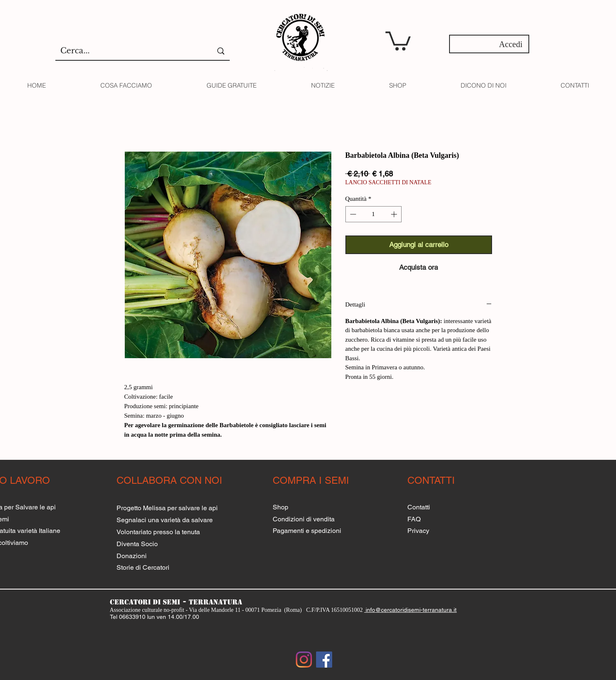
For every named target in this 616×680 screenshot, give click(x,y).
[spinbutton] (373, 214)
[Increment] (395, 214)
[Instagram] (304, 660)
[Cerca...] (128, 51)
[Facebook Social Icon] (324, 660)
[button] (398, 40)
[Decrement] (352, 214)
